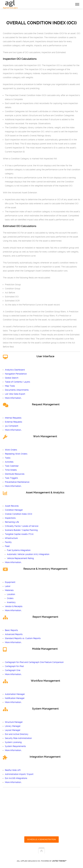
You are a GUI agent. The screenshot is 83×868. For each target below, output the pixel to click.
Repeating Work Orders (16, 454)
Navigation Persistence (16, 374)
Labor (8, 586)
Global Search (12, 378)
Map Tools (10, 386)
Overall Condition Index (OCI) (19, 514)
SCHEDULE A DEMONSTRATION (41, 839)
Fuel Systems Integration (19, 550)
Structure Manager (14, 722)
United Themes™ (59, 861)
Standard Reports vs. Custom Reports (23, 638)
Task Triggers (11, 478)
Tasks (8, 458)
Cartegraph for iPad (14, 666)
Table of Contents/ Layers (17, 382)
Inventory (11, 602)
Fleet (7, 546)
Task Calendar (12, 466)
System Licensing (13, 742)
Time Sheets (11, 470)
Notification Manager (15, 698)
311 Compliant (12, 426)
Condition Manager (14, 510)
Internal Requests (13, 418)
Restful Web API (13, 770)
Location (11, 594)
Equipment (10, 582)
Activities (9, 462)
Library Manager (13, 726)
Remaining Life (12, 522)
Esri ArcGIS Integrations (16, 778)
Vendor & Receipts (14, 606)
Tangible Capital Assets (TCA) (19, 534)
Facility (8, 542)
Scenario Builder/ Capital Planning (21, 530)
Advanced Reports (14, 634)
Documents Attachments (17, 390)
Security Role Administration (18, 738)
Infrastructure (11, 538)
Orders (10, 598)
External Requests (14, 422)
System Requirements (15, 746)
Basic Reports (11, 630)
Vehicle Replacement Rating (20, 558)
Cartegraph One (13, 670)
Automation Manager (15, 694)
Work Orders (11, 450)
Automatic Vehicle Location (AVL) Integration (28, 554)
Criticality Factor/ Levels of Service (22, 526)
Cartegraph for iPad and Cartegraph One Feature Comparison (34, 662)
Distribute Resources (15, 474)
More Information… (13, 398)
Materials (9, 590)
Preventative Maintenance (17, 482)
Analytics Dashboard (15, 370)
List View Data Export (15, 394)
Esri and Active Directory (17, 734)
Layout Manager (13, 730)
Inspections (10, 518)
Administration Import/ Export (19, 774)
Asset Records (12, 506)
